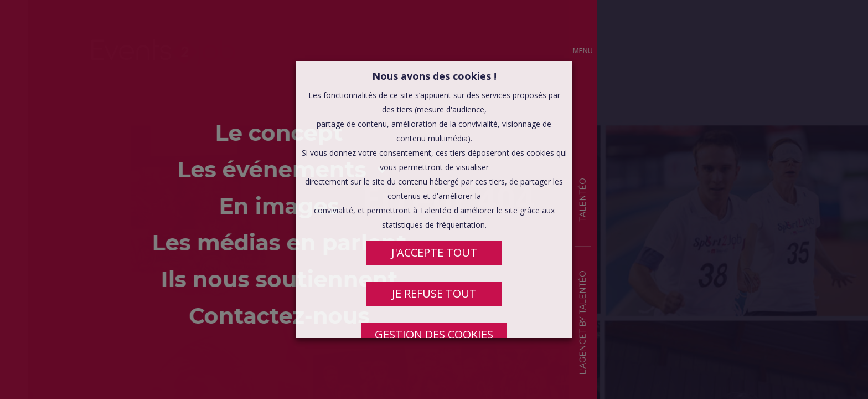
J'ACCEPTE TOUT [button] (434, 252)
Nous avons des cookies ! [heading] (434, 76)
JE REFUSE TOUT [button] (434, 293)
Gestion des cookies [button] (434, 334)
